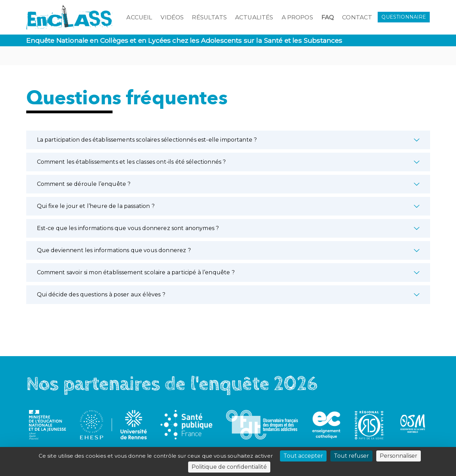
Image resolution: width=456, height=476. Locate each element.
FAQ (328, 17)
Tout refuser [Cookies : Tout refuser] (351, 456)
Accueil (139, 17)
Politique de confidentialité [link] (229, 467)
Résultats (209, 17)
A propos (297, 17)
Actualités (254, 17)
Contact (357, 17)
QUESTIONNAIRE (404, 17)
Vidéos (172, 17)
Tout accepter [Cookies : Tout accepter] (303, 456)
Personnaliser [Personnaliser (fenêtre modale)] (399, 456)
